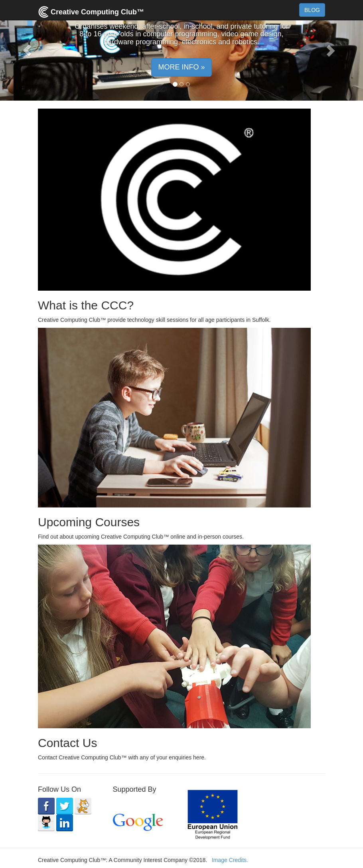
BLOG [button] (312, 10)
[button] (27, 50)
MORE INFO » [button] (181, 67)
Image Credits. (230, 860)
